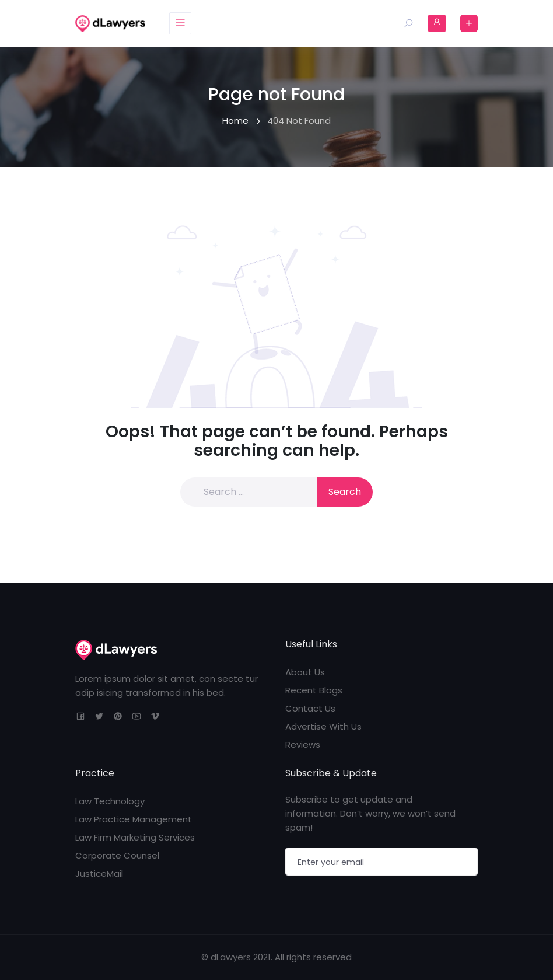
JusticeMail (99, 873)
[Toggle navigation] (181, 23)
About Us (305, 672)
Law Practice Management (134, 819)
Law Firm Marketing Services (135, 837)
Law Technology (110, 801)
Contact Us (310, 708)
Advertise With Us (323, 726)
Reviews (303, 744)
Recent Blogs (314, 690)
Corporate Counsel (117, 855)
